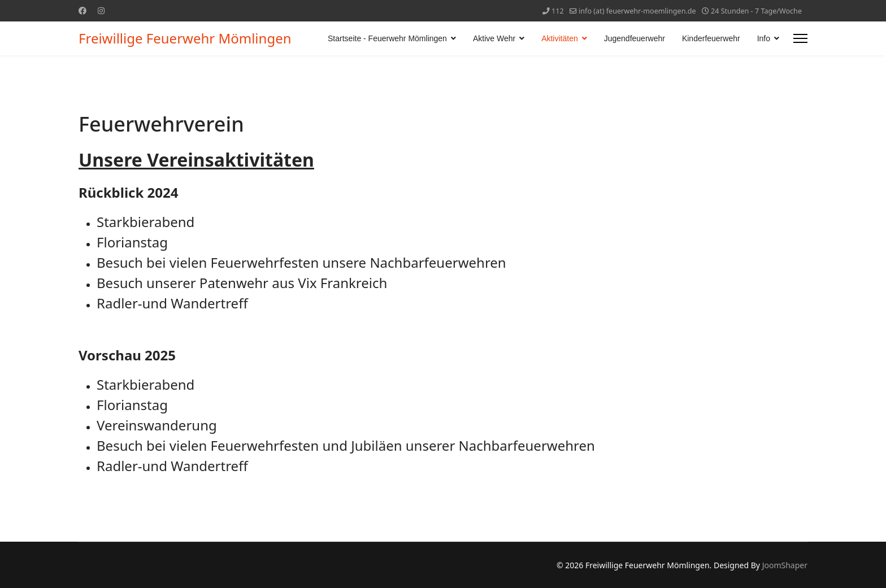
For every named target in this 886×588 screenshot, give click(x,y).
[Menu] (800, 38)
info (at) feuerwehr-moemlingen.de (637, 11)
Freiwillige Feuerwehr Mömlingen (185, 38)
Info (764, 38)
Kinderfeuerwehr (711, 38)
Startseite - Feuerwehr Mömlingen (387, 38)
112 (558, 11)
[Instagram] (101, 10)
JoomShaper (785, 565)
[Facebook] (82, 10)
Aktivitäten (560, 38)
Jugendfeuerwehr (635, 38)
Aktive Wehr (494, 38)
